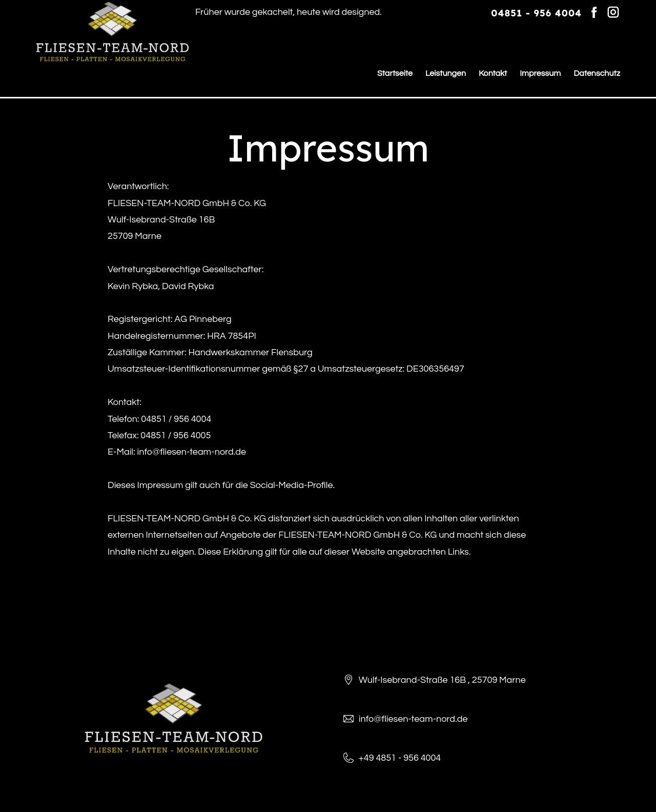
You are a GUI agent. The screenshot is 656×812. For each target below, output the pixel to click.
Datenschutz (597, 73)
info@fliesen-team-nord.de (413, 719)
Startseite (395, 73)
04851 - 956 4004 (536, 13)
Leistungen (446, 73)
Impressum (540, 73)
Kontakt (493, 73)
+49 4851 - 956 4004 (400, 758)
